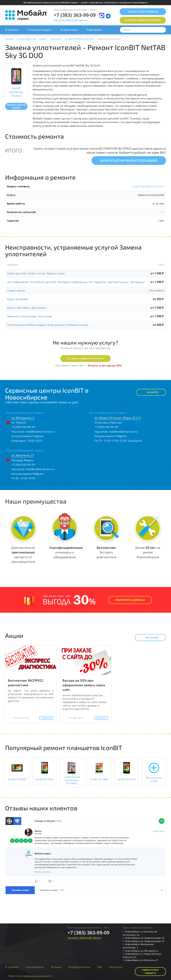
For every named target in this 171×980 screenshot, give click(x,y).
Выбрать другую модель (16, 106)
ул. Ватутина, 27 (23, 455)
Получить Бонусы (130, 600)
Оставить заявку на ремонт (85, 358)
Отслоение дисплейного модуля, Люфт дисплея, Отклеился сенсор (48, 325)
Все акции (149, 638)
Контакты (116, 967)
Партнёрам (94, 30)
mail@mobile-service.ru (40, 432)
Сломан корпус (16, 291)
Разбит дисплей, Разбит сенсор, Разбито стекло (36, 273)
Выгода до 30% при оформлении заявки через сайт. (84, 685)
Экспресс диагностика (106, 552)
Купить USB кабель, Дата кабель (27, 308)
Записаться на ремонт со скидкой (129, 160)
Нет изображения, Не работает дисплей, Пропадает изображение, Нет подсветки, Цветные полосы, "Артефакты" (76, 282)
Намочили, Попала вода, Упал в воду (30, 316)
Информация (69, 30)
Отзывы (56, 967)
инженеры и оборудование (66, 552)
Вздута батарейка (18, 299)
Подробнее (46, 718)
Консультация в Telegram (28, 436)
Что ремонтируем (39, 30)
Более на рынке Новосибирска (148, 552)
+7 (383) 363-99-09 (75, 15)
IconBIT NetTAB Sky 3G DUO (148, 186)
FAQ (100, 967)
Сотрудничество (79, 967)
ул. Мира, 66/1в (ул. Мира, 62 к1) (118, 418)
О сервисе (12, 30)
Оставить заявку (143, 20)
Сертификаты (35, 967)
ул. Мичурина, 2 (23, 418)
